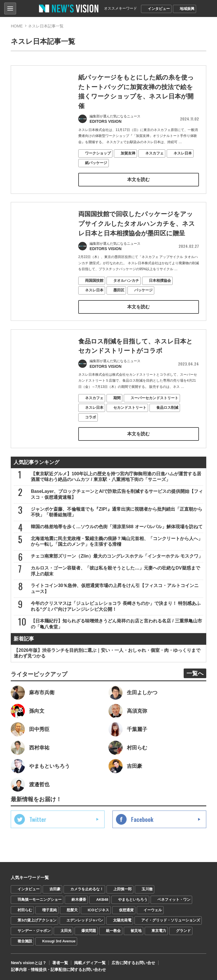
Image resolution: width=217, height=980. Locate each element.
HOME (17, 26)
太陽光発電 (122, 919)
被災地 (136, 930)
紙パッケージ (96, 162)
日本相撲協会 (160, 294)
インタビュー (159, 9)
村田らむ (25, 909)
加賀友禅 (128, 153)
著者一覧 (60, 962)
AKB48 (102, 898)
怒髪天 (72, 909)
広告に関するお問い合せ (133, 962)
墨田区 (119, 304)
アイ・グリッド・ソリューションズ (171, 919)
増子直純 (49, 909)
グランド (183, 930)
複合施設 (25, 940)
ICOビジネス (98, 909)
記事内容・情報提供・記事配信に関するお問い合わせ (58, 969)
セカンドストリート (130, 421)
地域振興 (187, 9)
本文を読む (138, 179)
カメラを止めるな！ (87, 888)
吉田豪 (55, 888)
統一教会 (113, 930)
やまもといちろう (133, 898)
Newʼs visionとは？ (28, 962)
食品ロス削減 (167, 421)
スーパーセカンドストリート (154, 412)
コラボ (91, 431)
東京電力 (159, 930)
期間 (117, 412)
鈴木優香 (79, 898)
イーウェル (153, 909)
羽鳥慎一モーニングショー (40, 898)
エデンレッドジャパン (85, 919)
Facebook (142, 818)
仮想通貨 (126, 909)
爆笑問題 (89, 930)
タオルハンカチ (126, 294)
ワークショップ (98, 153)
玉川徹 (147, 888)
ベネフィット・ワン (174, 898)
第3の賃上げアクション (37, 919)
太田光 (66, 930)
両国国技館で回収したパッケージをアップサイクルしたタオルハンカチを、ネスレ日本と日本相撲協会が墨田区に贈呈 (137, 238)
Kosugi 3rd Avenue (59, 940)
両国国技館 (94, 294)
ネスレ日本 (183, 153)
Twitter (38, 818)
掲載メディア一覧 (90, 962)
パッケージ (143, 304)
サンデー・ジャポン (34, 930)
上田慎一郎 (122, 888)
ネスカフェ (154, 153)
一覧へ (195, 672)
